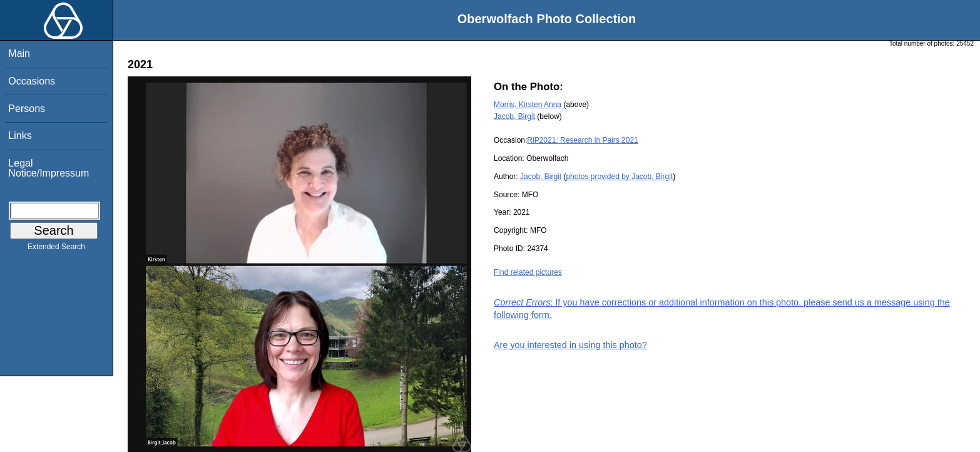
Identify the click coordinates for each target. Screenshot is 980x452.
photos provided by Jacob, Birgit (619, 177)
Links (20, 136)
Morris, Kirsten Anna (528, 105)
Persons (27, 109)
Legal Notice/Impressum (48, 168)
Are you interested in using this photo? (570, 345)
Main (19, 54)
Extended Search (56, 249)
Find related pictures (528, 272)
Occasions (32, 81)
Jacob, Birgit (514, 116)
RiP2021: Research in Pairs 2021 (582, 140)
